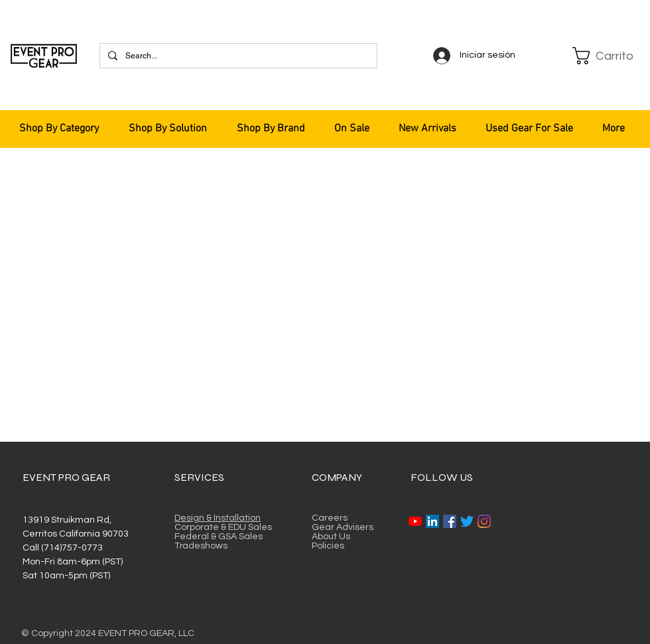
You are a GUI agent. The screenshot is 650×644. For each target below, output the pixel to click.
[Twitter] (467, 521)
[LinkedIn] (432, 521)
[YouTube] (415, 521)
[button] (605, 56)
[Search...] (237, 56)
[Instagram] (484, 521)
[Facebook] (450, 521)
